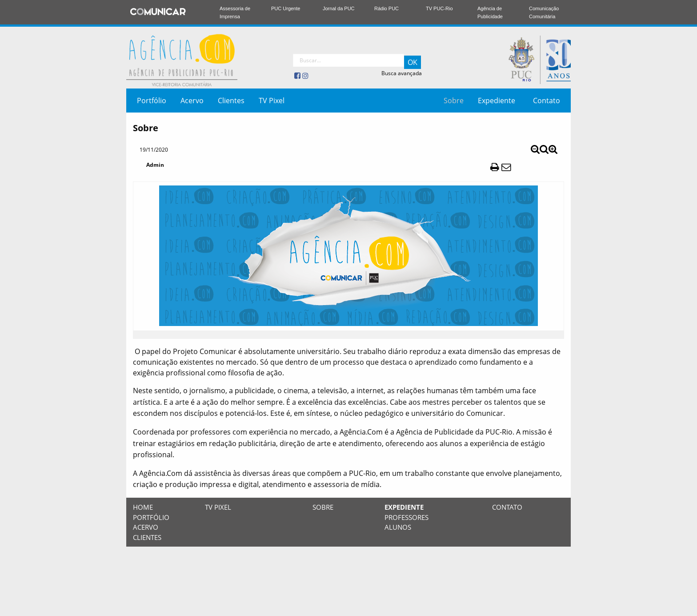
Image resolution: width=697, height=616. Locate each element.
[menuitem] (152, 101)
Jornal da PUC (339, 8)
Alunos (398, 527)
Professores (407, 517)
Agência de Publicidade (490, 12)
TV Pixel (272, 101)
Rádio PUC (387, 8)
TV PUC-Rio (439, 8)
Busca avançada (402, 73)
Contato (547, 101)
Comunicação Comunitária (544, 12)
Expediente (497, 101)
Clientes (231, 101)
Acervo (192, 101)
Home (143, 507)
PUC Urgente (286, 8)
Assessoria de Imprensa (235, 12)
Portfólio (152, 101)
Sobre (454, 101)
